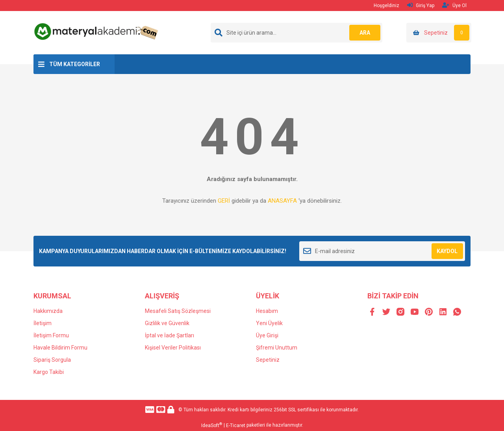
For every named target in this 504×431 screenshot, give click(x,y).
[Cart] (439, 33)
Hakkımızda (48, 311)
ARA (365, 33)
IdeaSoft (212, 425)
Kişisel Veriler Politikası (173, 348)
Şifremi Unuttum (277, 348)
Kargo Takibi (49, 372)
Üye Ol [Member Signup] (454, 5)
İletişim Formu (51, 335)
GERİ (224, 201)
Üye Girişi (267, 335)
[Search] (296, 33)
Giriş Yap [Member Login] (421, 5)
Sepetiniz (268, 360)
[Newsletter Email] (382, 251)
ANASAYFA (282, 201)
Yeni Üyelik (269, 323)
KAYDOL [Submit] (447, 251)
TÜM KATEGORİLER (75, 64)
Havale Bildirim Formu (60, 348)
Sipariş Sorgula (52, 360)
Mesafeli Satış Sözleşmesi (178, 311)
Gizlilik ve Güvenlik (167, 323)
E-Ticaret (236, 425)
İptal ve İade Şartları (170, 335)
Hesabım (267, 311)
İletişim (43, 323)
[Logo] (97, 31)
